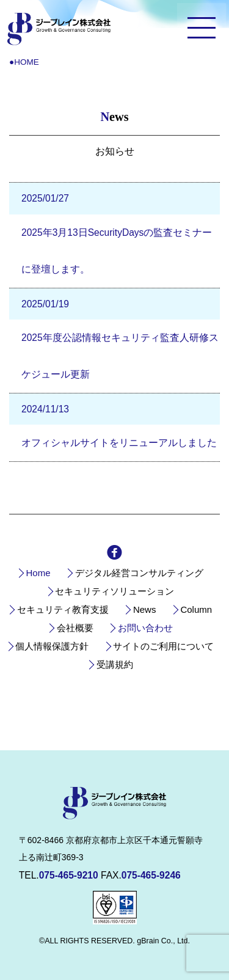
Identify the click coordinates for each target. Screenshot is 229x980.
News (145, 609)
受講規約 (115, 664)
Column (196, 609)
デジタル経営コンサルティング (139, 573)
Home (38, 573)
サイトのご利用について (163, 646)
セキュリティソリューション (114, 591)
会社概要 (75, 628)
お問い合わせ (145, 628)
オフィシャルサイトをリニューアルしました (119, 443)
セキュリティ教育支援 (63, 609)
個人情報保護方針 (52, 646)
